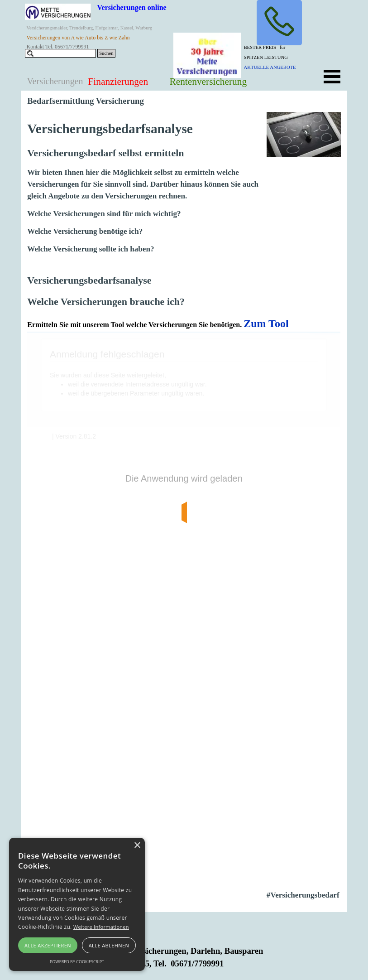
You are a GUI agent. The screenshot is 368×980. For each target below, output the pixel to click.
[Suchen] (61, 53)
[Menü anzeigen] (332, 77)
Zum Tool (266, 323)
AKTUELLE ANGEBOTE (270, 67)
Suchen (106, 53)
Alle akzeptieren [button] (48, 945)
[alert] (77, 904)
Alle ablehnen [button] (109, 945)
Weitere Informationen (101, 927)
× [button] (137, 846)
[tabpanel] (278, 57)
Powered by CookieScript (77, 962)
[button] (279, 23)
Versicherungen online (132, 7)
